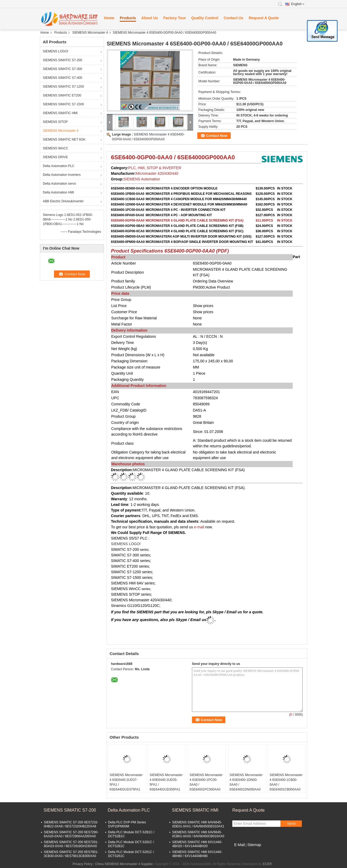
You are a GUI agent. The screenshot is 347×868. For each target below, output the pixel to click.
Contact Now (217, 136)
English (298, 4)
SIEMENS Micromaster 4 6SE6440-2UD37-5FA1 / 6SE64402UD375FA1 (126, 782)
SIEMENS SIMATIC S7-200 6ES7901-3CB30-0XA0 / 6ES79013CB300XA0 (71, 854)
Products (128, 18)
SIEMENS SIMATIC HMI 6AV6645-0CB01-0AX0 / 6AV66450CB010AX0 (198, 834)
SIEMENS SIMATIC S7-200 (62, 60)
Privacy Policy (83, 864)
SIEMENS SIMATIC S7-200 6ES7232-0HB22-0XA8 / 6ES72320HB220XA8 (71, 824)
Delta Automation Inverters (62, 175)
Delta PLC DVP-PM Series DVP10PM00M (127, 824)
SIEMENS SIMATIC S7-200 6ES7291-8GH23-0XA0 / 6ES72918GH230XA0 (71, 844)
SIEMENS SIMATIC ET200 (62, 95)
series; (146, 589)
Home (109, 18)
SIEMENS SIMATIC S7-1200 (63, 87)
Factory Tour (175, 18)
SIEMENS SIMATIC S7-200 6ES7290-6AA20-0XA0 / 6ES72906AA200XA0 (71, 834)
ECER (267, 864)
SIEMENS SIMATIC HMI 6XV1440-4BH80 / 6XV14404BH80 (197, 854)
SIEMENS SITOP (55, 122)
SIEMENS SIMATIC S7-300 (62, 69)
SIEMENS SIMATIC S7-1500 (63, 104)
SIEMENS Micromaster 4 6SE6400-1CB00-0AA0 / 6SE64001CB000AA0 (286, 782)
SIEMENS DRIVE (55, 157)
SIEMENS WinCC (55, 148)
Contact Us (233, 18)
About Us (150, 18)
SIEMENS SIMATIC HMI (60, 113)
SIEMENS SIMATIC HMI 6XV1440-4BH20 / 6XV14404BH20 (197, 844)
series (144, 550)
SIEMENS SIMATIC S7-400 (62, 78)
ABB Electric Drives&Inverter (63, 201)
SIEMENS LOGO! (55, 51)
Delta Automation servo (59, 184)
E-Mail (240, 845)
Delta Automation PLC (59, 166)
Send (291, 824)
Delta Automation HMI (58, 192)
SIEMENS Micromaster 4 (90, 33)
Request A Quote (264, 18)
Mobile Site (242, 851)
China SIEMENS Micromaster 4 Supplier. (125, 864)
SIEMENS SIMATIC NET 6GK (64, 139)
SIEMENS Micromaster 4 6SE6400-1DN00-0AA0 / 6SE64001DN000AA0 (246, 782)
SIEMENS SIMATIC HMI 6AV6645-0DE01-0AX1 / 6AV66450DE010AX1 (198, 824)
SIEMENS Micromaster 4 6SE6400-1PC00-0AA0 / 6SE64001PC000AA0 (206, 782)
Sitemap (254, 845)
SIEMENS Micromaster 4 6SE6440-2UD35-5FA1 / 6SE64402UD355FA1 (166, 782)
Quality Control (205, 18)
